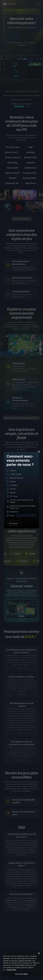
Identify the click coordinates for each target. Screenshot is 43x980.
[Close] (39, 953)
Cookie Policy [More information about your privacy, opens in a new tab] (11, 970)
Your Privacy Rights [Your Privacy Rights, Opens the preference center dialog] (21, 974)
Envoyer (14, 523)
